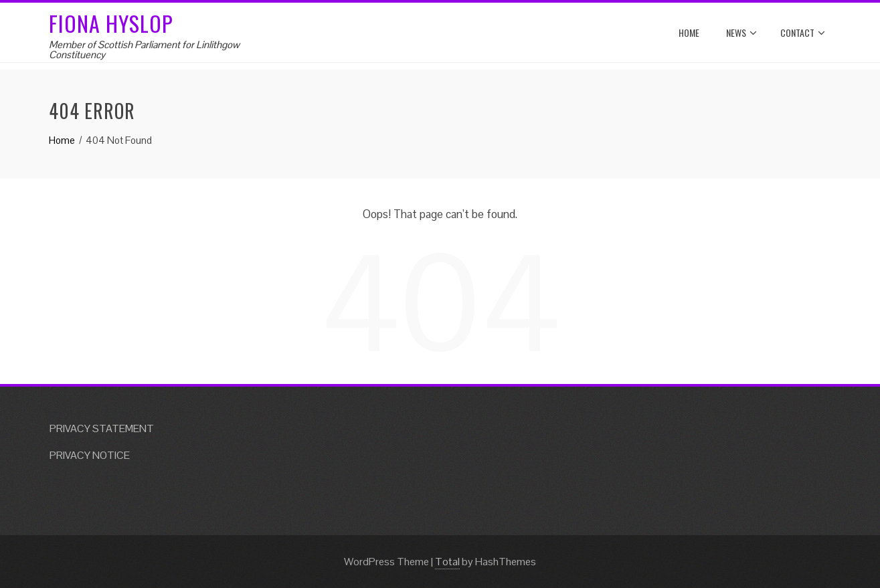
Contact (803, 33)
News (741, 33)
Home (689, 32)
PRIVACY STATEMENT (102, 428)
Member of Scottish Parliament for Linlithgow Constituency (144, 50)
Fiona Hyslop (111, 23)
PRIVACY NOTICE (90, 455)
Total (447, 562)
